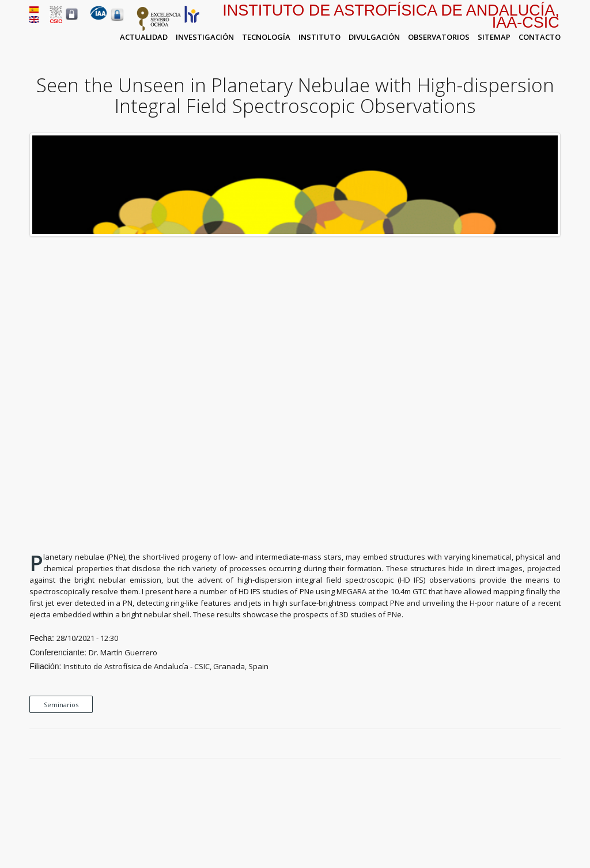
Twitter (528, 744)
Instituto (319, 37)
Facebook (515, 744)
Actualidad (144, 37)
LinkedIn (555, 744)
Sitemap (494, 37)
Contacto (540, 37)
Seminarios (61, 705)
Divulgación (374, 37)
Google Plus (542, 744)
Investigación (205, 37)
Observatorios (439, 37)
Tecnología (266, 37)
